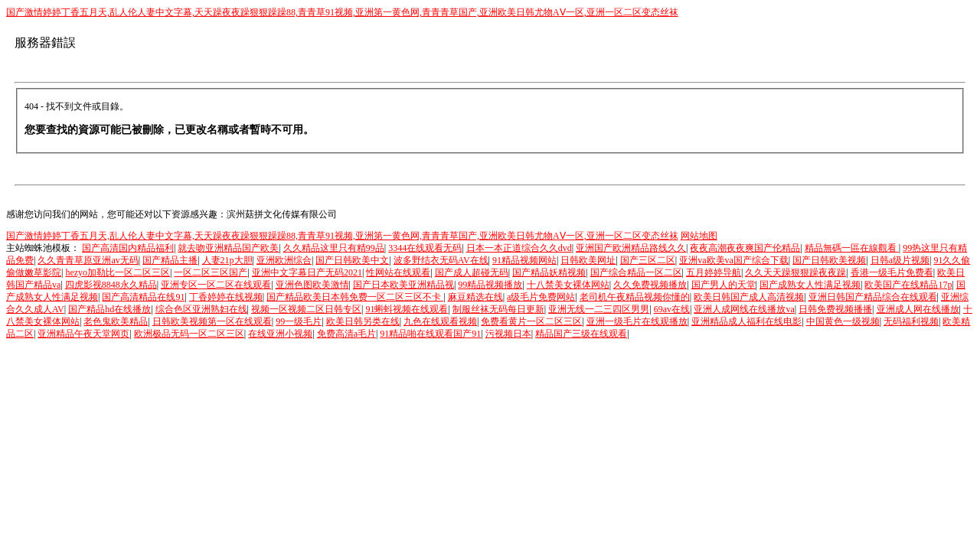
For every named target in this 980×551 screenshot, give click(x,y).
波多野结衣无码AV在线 (441, 260)
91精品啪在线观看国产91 (430, 334)
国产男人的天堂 (724, 285)
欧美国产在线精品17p (908, 285)
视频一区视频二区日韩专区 (306, 309)
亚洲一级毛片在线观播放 (637, 321)
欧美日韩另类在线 (363, 321)
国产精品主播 (170, 260)
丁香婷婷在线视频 (226, 297)
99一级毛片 (299, 321)
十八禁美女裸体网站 (568, 285)
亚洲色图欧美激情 (312, 285)
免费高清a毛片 (346, 334)
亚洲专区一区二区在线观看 (216, 285)
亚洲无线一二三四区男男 (599, 309)
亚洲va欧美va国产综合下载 (734, 260)
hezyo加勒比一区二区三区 (118, 272)
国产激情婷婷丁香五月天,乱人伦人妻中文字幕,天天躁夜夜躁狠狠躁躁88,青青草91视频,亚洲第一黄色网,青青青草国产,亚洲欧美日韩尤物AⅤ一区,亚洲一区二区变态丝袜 (342, 12)
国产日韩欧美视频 (829, 260)
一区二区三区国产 (211, 272)
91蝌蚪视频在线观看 (407, 309)
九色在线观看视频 (440, 321)
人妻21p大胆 (227, 260)
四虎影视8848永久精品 (111, 285)
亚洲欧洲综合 (284, 260)
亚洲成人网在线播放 (918, 309)
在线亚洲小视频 (280, 334)
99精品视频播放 (490, 285)
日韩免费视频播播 (835, 309)
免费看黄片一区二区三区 (531, 321)
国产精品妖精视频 (549, 272)
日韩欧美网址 (588, 260)
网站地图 (699, 236)
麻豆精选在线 (475, 297)
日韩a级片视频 (900, 260)
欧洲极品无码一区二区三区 (189, 334)
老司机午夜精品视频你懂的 (635, 297)
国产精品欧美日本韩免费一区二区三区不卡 (355, 297)
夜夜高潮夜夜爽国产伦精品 (745, 248)
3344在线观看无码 (425, 248)
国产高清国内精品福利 (128, 248)
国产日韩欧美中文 (352, 260)
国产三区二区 (648, 260)
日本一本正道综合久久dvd (519, 248)
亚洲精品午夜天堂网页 (83, 334)
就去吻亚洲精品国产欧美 (228, 248)
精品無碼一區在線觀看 (852, 248)
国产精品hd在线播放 (109, 309)
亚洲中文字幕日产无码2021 (307, 272)
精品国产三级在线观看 (581, 334)
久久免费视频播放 (650, 285)
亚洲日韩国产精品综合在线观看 (873, 297)
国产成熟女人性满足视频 (810, 285)
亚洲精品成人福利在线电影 (746, 321)
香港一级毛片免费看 (892, 272)
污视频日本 (508, 334)
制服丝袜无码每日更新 (498, 309)
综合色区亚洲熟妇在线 (201, 309)
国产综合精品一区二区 (636, 272)
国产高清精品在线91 (143, 297)
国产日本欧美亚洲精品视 (403, 285)
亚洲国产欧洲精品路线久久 (631, 248)
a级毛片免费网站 (541, 297)
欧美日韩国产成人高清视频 (749, 297)
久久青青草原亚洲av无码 (88, 260)
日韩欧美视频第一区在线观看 (212, 321)
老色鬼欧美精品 (116, 321)
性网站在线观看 (398, 272)
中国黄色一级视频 (843, 321)
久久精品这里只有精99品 (334, 248)
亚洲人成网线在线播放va (744, 309)
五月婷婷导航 (714, 272)
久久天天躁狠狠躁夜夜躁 (795, 272)
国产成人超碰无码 (472, 272)
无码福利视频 (911, 321)
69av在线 (672, 309)
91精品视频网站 (524, 260)
